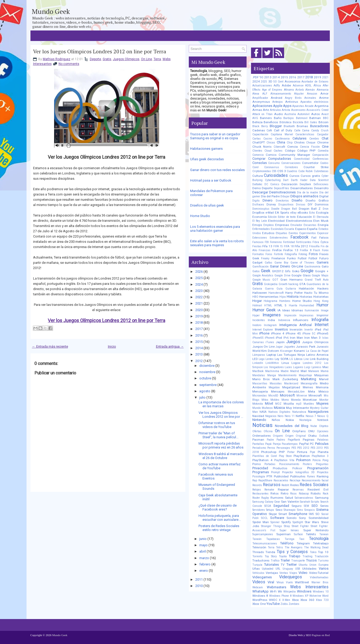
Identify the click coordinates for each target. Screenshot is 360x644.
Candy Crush (320, 130)
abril (203, 551)
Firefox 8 (306, 250)
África (317, 86)
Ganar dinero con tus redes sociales (217, 170)
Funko (291, 258)
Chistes (299, 142)
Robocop (304, 494)
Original (301, 436)
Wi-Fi (273, 591)
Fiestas (257, 246)
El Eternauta (321, 217)
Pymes (311, 476)
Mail (304, 371)
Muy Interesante (297, 408)
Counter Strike (316, 167)
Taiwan (324, 534)
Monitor (324, 400)
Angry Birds (293, 98)
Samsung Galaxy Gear (266, 502)
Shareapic (290, 510)
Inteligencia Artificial (296, 325)
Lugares (298, 367)
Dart (286, 180)
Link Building (319, 359)
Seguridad (281, 506)
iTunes (270, 342)
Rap (255, 480)
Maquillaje (305, 375)
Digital (324, 196)
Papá (268, 444)
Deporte (95, 59)
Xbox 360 (307, 600)
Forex (325, 250)
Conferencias (320, 159)
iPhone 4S (293, 333)
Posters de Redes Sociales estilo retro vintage (219, 528)
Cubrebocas (321, 171)
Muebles (309, 404)
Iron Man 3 (312, 338)
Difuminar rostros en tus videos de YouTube (217, 425)
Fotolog (303, 254)
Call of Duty (283, 130)
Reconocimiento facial (315, 480)
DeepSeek (305, 184)
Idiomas (297, 310)
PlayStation (302, 456)
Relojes (257, 490)
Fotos (313, 254)
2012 (199, 361)
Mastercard (291, 383)
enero (204, 571)
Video (303, 573)
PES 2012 (303, 448)
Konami (299, 351)
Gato (325, 266)
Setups (270, 510)
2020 (199, 310)
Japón (280, 342)
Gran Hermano (291, 280)
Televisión (259, 547)
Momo (285, 400)
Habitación (306, 288)
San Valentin (290, 502)
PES (294, 448)
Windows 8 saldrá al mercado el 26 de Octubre (221, 456)
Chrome (323, 142)
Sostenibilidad (319, 518)
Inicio (112, 346)
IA (279, 310)
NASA (263, 412)
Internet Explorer (263, 330)
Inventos (281, 329)
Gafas (268, 263)
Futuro (324, 258)
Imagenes (272, 315)
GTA (302, 284)
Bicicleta (298, 122)
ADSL (308, 86)
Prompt (275, 472)
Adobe (286, 85)
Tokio (313, 552)
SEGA (268, 506)
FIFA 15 (278, 246)
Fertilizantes (304, 242)
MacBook (258, 371)
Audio (278, 114)
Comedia (323, 151)
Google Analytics (263, 275)
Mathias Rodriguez (57, 59)
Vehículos (258, 573)
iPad (318, 329)
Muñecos (267, 408)
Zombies (294, 604)
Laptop (271, 355)
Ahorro (289, 90)
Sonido (291, 518)
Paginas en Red (321, 635)
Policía (317, 460)
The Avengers (294, 547)
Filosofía (314, 246)
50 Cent (278, 82)
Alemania (323, 90)
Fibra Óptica (320, 242)
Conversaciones (291, 163)
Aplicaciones (262, 106)
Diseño (297, 200)
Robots (316, 493)
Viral (271, 582)
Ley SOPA (282, 359)
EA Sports (282, 213)
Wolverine (315, 596)
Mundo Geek (51, 11)
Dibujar (285, 196)
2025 (199, 278)
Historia (293, 297)
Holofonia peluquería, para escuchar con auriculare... (220, 518)
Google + (322, 271)
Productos (280, 468)
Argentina (321, 106)
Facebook (299, 237)
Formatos (258, 254)
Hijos (283, 297)
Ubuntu (303, 565)
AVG (255, 118)
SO (317, 514)
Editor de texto (287, 217)
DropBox (258, 213)
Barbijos (289, 118)
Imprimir (323, 315)
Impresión (290, 315)
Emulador (296, 225)
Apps (287, 106)
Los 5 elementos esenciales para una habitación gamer (215, 229)
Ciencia (293, 147)
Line (306, 359)
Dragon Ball (289, 209)
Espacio (301, 229)
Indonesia (284, 320)
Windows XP (300, 596)
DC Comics (272, 184)
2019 (199, 316)
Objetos (324, 426)
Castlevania (282, 139)
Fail (314, 238)
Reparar (283, 490)
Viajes (293, 573)
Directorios (282, 201)
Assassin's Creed (317, 110)
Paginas (309, 440)
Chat (325, 138)
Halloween (260, 293)
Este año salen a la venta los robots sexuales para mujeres (217, 243)
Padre (270, 440)
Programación (318, 468)
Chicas (271, 143)
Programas (261, 472)
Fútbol (313, 258)
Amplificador (260, 98)
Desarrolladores (302, 188)
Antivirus (292, 102)
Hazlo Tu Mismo (316, 293)
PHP (282, 452)
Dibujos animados (304, 196)
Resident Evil (318, 490)
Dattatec (257, 184)
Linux (285, 363)
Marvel (324, 379)
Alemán (310, 90)
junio (203, 539)
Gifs (288, 271)
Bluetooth (289, 126)
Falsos (324, 238)
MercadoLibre (296, 392)
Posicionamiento (289, 464)
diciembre (207, 366)
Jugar (279, 347)
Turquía (257, 565)
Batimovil (302, 118)
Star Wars (312, 522)
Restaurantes (260, 494)
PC (312, 444)
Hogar (257, 301)
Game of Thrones (302, 263)
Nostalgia (305, 420)
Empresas (282, 225)
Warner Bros (320, 582)
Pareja (277, 444)
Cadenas (259, 130)
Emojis (257, 225)
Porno (257, 464)
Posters (307, 464)
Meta (312, 391)
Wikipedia (289, 592)
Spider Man (261, 522)
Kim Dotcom (270, 351)
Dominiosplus (261, 209)
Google (307, 271)
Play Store (285, 456)
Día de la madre (307, 192)
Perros (271, 448)
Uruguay (288, 569)
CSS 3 (282, 171)
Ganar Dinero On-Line (286, 266)
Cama (306, 130)
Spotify (286, 522)
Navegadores (318, 412)
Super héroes (289, 530)
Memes (308, 387)
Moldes (275, 400)
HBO (255, 297)
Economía (260, 217)
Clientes (257, 151)
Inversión (296, 329)
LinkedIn (258, 363)
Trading (307, 556)
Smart (283, 514)
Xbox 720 (322, 600)
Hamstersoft (276, 293)
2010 (199, 586)
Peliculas (322, 444)
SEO (315, 506)
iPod (279, 338)
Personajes (283, 448)
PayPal (304, 444)
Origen (289, 436)
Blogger (276, 126)
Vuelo (289, 582)
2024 (199, 284)
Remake (269, 490)
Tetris (280, 547)
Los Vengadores (274, 367)
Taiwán (257, 539)
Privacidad (260, 468)
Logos (296, 363)
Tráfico (275, 561)
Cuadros (292, 171)
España (312, 229)
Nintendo (259, 420)
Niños (276, 420)
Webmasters (276, 587)
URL (278, 569)
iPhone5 (323, 333)
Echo (312, 213)
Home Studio (200, 216)
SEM (306, 506)
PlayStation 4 (262, 460)
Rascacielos (281, 480)
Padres (281, 440)
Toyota (283, 556)
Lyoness (316, 367)
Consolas (260, 163)
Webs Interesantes (309, 587)
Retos (275, 493)
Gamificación (260, 267)
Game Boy (281, 263)
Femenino (276, 242)
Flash (317, 250)
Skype (273, 514)
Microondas (260, 396)
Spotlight (298, 522)
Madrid (295, 371)
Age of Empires (272, 90)
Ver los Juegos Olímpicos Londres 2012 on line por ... (221, 415)
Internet (322, 325)
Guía (280, 289)
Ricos (293, 494)
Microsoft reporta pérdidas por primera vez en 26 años (221, 445)
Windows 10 (321, 592)
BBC (326, 118)
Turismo (323, 561)
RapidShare (265, 480)
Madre (285, 371)
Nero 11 (290, 416)
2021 (199, 303)
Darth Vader (299, 180)
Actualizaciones (262, 86)
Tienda (270, 552)
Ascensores (298, 110)
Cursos (294, 176)
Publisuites (298, 476)
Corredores (291, 167)
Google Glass (301, 275)
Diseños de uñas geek (207, 205)
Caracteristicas (305, 134)
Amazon (312, 94)
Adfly (277, 86)
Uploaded (268, 569)
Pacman (258, 440)
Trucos (311, 560)
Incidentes (259, 320)
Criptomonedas (262, 171)
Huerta (293, 305)
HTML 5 (281, 305)
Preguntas (322, 464)
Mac (325, 367)
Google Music (261, 280)
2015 (199, 342)
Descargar (260, 192)
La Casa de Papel (317, 351)
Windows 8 (260, 596)
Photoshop (269, 452)
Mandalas (259, 375)
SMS (311, 514)
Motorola (258, 404)
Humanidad (307, 305)
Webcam (258, 587)
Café (269, 130)
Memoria (322, 387)
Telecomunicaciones (265, 543)
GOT (275, 280)
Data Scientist (319, 180)
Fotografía (291, 254)
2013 (199, 354)
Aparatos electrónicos (314, 102)
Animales (310, 98)
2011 (199, 579)
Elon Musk (321, 221)
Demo (257, 188)
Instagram (270, 325)
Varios (324, 568)
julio (202, 397)
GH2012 (278, 271)
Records (257, 485)
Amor (324, 94)
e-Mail (270, 213)
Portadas (270, 464)
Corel (255, 167)
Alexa (256, 94)
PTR (269, 476)
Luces (288, 367)
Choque (311, 143)
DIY (310, 204)
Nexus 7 (311, 416)
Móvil (269, 403)
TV (283, 565)
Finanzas (265, 250)
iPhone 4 (278, 333)
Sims (300, 510)
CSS (274, 171)
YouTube (273, 604)
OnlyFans (299, 431)
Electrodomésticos (299, 221)
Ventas (284, 573)
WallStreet (302, 582)
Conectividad (302, 159)
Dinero (268, 200)
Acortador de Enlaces (315, 82)
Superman (283, 534)
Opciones (323, 431)
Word (325, 596)
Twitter (292, 565)
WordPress (260, 600)
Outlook (324, 436)
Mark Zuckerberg (285, 379)
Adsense (298, 86)
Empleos (269, 225)
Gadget (257, 262)
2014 (199, 348)
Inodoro (257, 325)
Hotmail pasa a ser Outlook (211, 180)
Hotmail (257, 305)
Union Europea (319, 565)
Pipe (312, 452)
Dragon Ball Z (310, 209)
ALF (265, 94)
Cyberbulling (273, 180)
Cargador (323, 134)
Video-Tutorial (319, 573)
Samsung (322, 498)
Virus (280, 582)
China (281, 142)
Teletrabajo (321, 543)
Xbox (295, 600)
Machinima (272, 371)
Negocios (271, 416)
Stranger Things (272, 526)
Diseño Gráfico (317, 200)
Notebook (323, 420)
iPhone (264, 333)
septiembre (208, 385)
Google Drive (282, 275)
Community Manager (294, 155)
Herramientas (269, 297)
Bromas (302, 126)
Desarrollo (321, 188)
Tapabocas (273, 539)
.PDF (255, 77)
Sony (302, 518)
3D (270, 81)
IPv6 (286, 338)
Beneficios (271, 122)
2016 (199, 335)
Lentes (270, 359)
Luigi (307, 367)
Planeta (323, 452)
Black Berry (260, 126)
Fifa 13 (267, 246)
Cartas (257, 139)
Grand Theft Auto (317, 280)
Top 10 (323, 552)
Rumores (277, 498)
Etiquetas (281, 233)
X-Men (286, 600)
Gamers (323, 262)
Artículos (275, 110)
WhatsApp (260, 591)
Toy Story (271, 556)
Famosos (258, 242)
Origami (278, 436)
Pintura (302, 452)
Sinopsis (310, 510)
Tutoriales (272, 565)
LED (255, 359)
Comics (271, 155)
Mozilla (289, 404)
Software (277, 518)
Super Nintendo (316, 530)
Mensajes (278, 391)
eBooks (303, 213)
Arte (266, 110)
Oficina (268, 431)
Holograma (270, 301)
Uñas (256, 569)
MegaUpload (291, 387)
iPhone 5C (309, 334)
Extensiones (260, 238)
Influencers (301, 320)
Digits (256, 201)
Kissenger (286, 351)
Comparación (320, 155)
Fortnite (278, 254)
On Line (147, 59)
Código (290, 151)
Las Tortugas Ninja (291, 355)
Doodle (275, 209)
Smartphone (298, 514)
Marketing (309, 379)
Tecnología (319, 539)
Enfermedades (261, 229)
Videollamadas (319, 577)
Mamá (325, 371)
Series (324, 506)
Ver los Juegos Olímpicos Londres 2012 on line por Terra (100, 51)
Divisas (301, 205)
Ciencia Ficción (310, 147)
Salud (289, 498)
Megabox (274, 387)
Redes (294, 485)
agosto (205, 391)
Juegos (293, 342)
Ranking (323, 476)
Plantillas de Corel (265, 456)
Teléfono (287, 543)
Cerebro (314, 139)
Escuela (289, 229)
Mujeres (322, 403)
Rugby (265, 498)
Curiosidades (276, 176)
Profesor (297, 468)
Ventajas (272, 573)
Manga (272, 375)
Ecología (322, 213)
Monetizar (310, 400)
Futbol (302, 258)
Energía (323, 225)
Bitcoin (324, 122)
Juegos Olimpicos (126, 59)
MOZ (278, 404)
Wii (280, 591)
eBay (293, 213)
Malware (314, 371)
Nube (314, 426)
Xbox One (259, 604)
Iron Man (296, 338)
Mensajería (260, 391)
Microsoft (287, 395)
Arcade (309, 106)
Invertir (309, 330)
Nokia (290, 420)
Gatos (256, 271)
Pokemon (303, 460)
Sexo (279, 510)
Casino (268, 139)
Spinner (275, 522)
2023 (199, 291)
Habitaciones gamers (206, 149)
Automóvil (304, 114)
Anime (324, 98)
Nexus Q (323, 416)
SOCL (264, 518)
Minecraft (315, 395)
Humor (322, 305)
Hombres (285, 301)
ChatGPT (259, 142)
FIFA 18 (289, 246)
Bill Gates (311, 122)
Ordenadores (262, 436)
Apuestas (298, 106)
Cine (325, 146)
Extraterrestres (279, 238)
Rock (326, 494)
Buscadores (319, 126)
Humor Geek (264, 310)
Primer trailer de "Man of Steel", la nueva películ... (218, 435)
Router (256, 498)
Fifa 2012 (301, 246)
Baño (278, 118)
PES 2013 (317, 448)
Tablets (311, 534)
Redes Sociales (314, 485)
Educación (304, 217)
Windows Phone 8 (280, 596)
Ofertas (257, 431)
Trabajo (295, 556)
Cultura (258, 176)
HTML (268, 305)
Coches (278, 151)
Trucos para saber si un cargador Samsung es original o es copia (215, 136)
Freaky (265, 258)
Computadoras (280, 159)
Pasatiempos (290, 444)
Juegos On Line (264, 347)
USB (298, 569)
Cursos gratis (310, 176)
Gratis (107, 59)
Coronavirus (272, 167)
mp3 (299, 404)
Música (279, 408)
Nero (280, 416)
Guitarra (291, 289)
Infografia (320, 320)
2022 (199, 297)
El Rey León (260, 221)
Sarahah (305, 502)
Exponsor (323, 233)
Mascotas (276, 383)
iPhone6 (270, 338)
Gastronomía (312, 267)
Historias (306, 297)
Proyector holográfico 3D (298, 472)
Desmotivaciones (282, 192)
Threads (258, 552)
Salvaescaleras (304, 498)
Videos (259, 582)
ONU (311, 431)
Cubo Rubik (306, 171)
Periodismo (259, 448)
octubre (205, 378)
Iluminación (312, 310)
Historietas (321, 297)
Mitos (265, 400)
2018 (199, 323)
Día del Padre (270, 196)
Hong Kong (321, 301)
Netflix (300, 416)
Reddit (285, 485)
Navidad (258, 416)
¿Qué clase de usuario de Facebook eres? (218, 507)
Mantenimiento (287, 375)
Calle (297, 130)
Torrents (257, 556)
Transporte (298, 561)
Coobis (324, 163)
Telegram (303, 543)
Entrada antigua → (170, 346)
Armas (257, 110)
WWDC (273, 600)
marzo (204, 558)
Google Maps (320, 275)
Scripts (315, 502)
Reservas (298, 490)
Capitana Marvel (282, 134)
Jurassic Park (306, 347)
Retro (285, 493)
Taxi (302, 539)
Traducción (322, 556)
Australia (290, 114)
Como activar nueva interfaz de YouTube (220, 466)
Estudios (268, 233)
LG (291, 359)
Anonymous (261, 102)
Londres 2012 (312, 363)
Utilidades (309, 569)
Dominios (322, 204)
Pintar (291, 452)
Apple (278, 106)
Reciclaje (295, 480)
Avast (325, 114)
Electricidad (276, 221)
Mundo (257, 408)
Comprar (259, 159)
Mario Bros (261, 379)
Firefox (277, 250)
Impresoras (306, 315)
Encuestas (310, 225)
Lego (262, 359)
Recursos (272, 485)
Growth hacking (289, 284)
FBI (267, 242)
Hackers (323, 288)
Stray (287, 526)
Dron (326, 209)
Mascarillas (260, 383)
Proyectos (323, 472)
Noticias (262, 425)
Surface (298, 534)
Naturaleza (299, 412)
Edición (272, 217)
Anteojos (278, 102)
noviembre (207, 372)
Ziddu (284, 604)
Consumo (274, 163)
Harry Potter (294, 293)
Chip (290, 143)
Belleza (257, 122)
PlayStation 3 (320, 456)
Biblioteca (285, 122)
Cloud (268, 151)
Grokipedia (271, 284)
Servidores (259, 510)
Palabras (323, 440)
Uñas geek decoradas (207, 159)
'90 (261, 77)
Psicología (259, 476)
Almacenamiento (281, 94)
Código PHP (306, 151)
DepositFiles (281, 188)
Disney (271, 204)
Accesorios (293, 81)
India (271, 320)
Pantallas (258, 444)
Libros (298, 359)
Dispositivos (286, 205)
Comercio (258, 155)
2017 (199, 329)
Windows (304, 591)
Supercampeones (263, 534)
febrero (205, 564)
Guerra (269, 289)
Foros (269, 254)
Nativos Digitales (280, 412)
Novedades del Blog (292, 426)
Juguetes (289, 347)
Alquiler (299, 94)
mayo (204, 545)
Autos (315, 114)
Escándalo (277, 229)
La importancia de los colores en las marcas (221, 404)
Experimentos (308, 233)
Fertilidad (289, 242)
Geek (266, 271)
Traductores (261, 560)
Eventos (293, 233)
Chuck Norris (262, 147)
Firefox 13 (291, 250)
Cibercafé (279, 147)
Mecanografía (309, 383)
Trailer (285, 560)
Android (276, 98)
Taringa (289, 539)
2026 (199, 272)
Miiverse (302, 396)
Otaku (312, 436)
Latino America (317, 355)
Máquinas (321, 375)
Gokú (296, 271)
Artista (286, 110)
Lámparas (259, 355)
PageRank (294, 440)
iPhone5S (258, 338)
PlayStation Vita (284, 460)
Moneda (296, 400)
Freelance (278, 258)
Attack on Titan (263, 114)
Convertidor (310, 163)
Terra (157, 59)
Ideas (286, 310)
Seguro (296, 506)
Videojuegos (291, 577)
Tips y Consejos (292, 552)
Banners (266, 118)
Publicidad (281, 476)
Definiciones (321, 184)
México (324, 391)
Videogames (262, 577)
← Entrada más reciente (50, 346)
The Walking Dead (316, 547)
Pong (325, 460)
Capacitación (260, 134)
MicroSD (273, 396)
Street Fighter (300, 526)
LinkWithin (272, 363)
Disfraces (258, 205)
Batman (315, 118)
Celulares (299, 138)
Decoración (289, 184)
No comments (69, 64)
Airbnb (300, 90)
